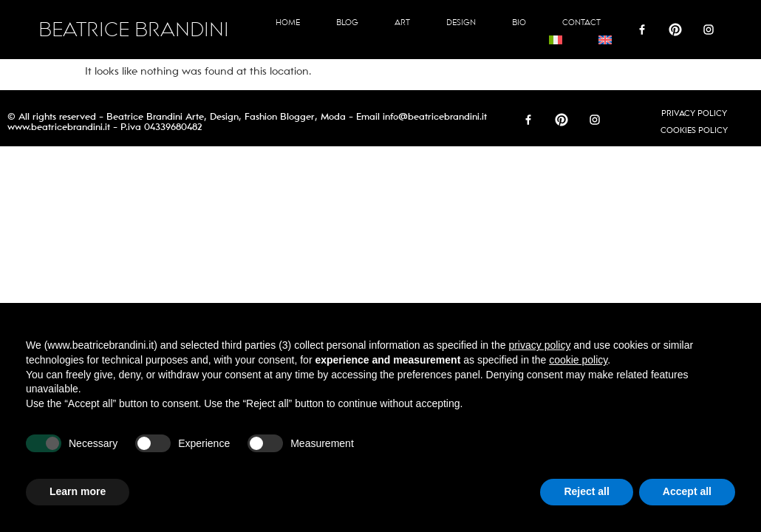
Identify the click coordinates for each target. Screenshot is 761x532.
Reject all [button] (586, 491)
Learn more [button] (78, 491)
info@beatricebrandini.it (435, 117)
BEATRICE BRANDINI (134, 30)
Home (288, 22)
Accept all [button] (687, 491)
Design (461, 22)
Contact (581, 22)
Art (402, 22)
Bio (519, 22)
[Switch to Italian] (556, 40)
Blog (347, 22)
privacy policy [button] (539, 345)
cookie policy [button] (578, 360)
